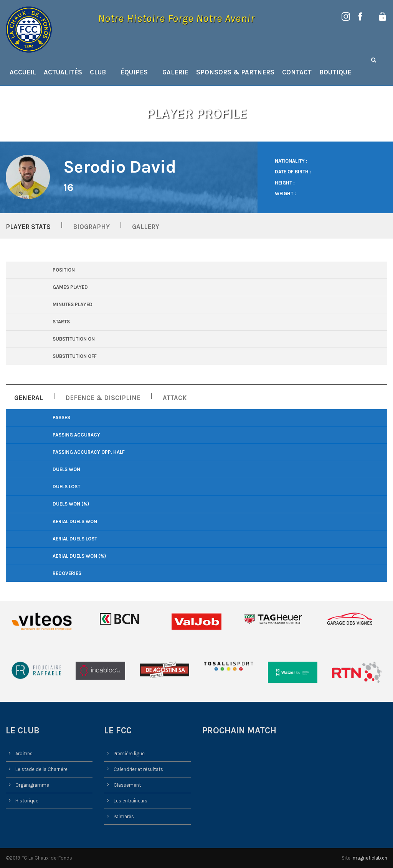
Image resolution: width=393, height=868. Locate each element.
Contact (297, 72)
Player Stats (28, 227)
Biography (91, 227)
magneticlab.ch (370, 858)
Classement (127, 785)
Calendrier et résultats (138, 769)
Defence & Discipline (103, 398)
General (29, 398)
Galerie (175, 72)
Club (98, 72)
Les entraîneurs (130, 801)
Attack (175, 398)
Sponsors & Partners (235, 72)
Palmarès (124, 816)
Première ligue (129, 754)
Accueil (23, 72)
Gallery (146, 227)
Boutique (335, 72)
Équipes (134, 72)
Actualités (63, 72)
